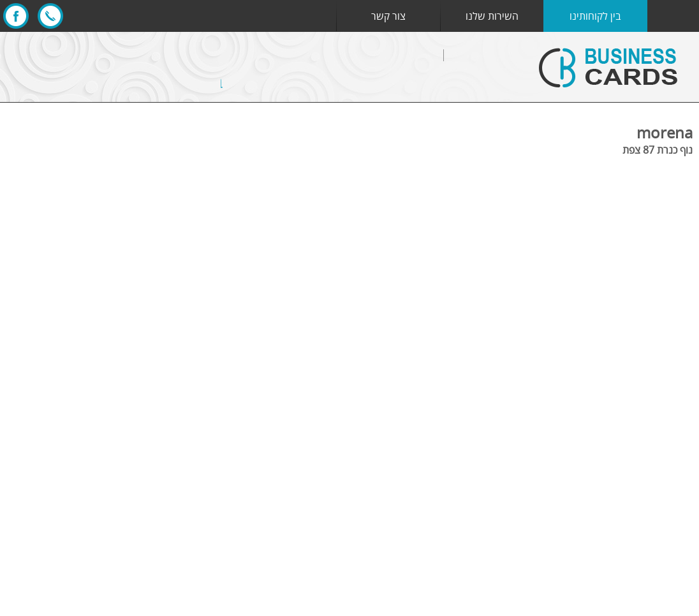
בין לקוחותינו (595, 16)
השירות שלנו (492, 16)
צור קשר (388, 16)
